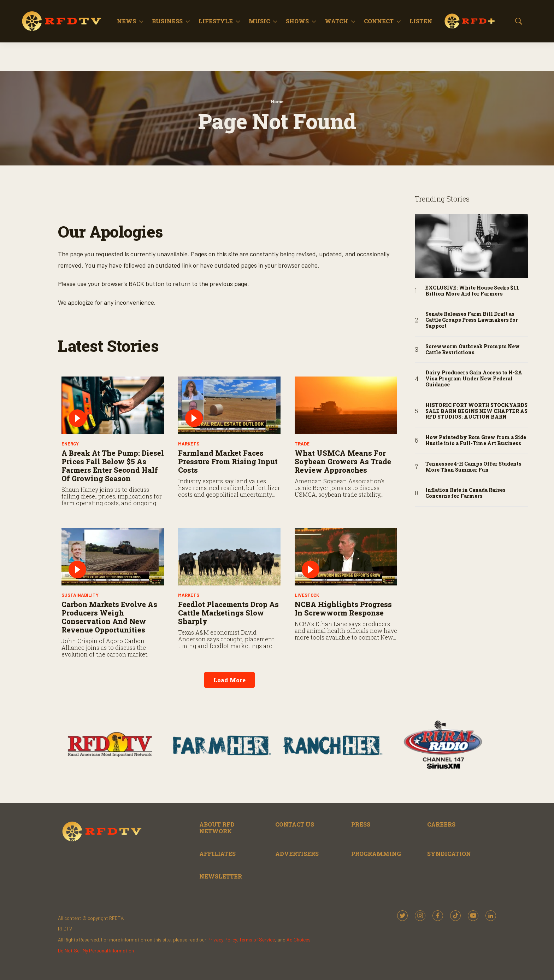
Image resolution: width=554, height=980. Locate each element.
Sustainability (80, 595)
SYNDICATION (449, 854)
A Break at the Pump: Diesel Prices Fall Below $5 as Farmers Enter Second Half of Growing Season (113, 466)
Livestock (307, 595)
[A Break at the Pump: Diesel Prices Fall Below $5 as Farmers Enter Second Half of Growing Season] (113, 405)
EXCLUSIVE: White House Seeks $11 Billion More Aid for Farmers (472, 291)
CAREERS (441, 824)
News (126, 21)
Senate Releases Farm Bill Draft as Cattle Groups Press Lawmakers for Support (472, 320)
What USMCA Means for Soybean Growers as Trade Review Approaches (343, 461)
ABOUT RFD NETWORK (217, 828)
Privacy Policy (222, 940)
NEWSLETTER (221, 876)
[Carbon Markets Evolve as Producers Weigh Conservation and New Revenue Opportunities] (113, 557)
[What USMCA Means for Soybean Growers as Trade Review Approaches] (346, 405)
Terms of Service (257, 940)
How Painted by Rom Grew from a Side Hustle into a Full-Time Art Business (476, 441)
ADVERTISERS (297, 854)
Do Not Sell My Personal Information (96, 950)
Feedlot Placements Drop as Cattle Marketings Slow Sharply (228, 613)
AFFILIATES (217, 854)
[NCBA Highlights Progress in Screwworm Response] (346, 557)
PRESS (361, 824)
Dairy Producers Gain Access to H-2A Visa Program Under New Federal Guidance (474, 379)
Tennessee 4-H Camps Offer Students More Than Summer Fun (473, 467)
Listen (421, 21)
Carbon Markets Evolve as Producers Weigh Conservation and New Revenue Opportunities (109, 617)
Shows (297, 21)
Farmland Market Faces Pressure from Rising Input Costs (228, 461)
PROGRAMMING (376, 854)
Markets (189, 444)
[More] (141, 21)
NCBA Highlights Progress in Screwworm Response (343, 608)
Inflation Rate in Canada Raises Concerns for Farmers (465, 493)
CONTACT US (295, 824)
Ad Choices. (299, 940)
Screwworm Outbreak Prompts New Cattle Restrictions (473, 350)
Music (259, 21)
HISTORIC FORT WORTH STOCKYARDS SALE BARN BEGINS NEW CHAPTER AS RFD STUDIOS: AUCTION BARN (476, 411)
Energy (70, 444)
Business (167, 21)
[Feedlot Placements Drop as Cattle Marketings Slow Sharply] (229, 557)
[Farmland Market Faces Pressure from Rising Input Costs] (229, 405)
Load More (229, 680)
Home (277, 101)
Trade (302, 444)
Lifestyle (216, 21)
